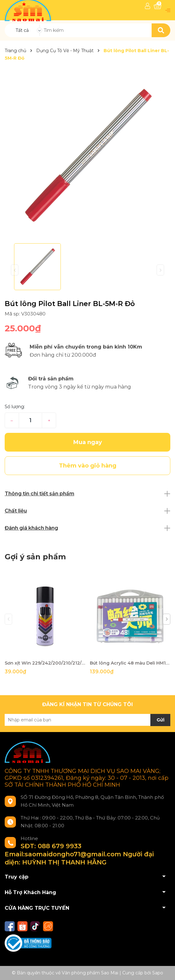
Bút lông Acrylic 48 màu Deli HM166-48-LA (130, 663)
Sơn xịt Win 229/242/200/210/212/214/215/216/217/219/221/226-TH (45, 663)
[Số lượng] (30, 420)
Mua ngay (88, 442)
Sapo (158, 973)
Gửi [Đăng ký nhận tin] (160, 720)
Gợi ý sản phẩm (35, 557)
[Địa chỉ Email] (87, 720)
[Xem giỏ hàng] (158, 6)
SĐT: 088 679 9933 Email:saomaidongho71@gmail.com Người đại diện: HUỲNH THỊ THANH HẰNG (79, 854)
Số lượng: (15, 407)
